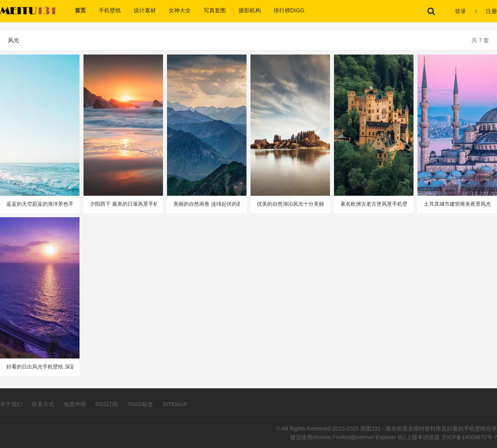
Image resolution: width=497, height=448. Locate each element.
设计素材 (145, 10)
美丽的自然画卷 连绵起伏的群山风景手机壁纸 (207, 204)
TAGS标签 (140, 404)
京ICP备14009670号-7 (469, 437)
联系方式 (43, 404)
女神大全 (180, 10)
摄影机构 (250, 10)
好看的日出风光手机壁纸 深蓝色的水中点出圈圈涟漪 (40, 367)
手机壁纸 (110, 10)
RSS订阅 (107, 404)
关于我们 (11, 404)
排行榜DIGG (289, 10)
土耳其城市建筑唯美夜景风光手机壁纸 (457, 204)
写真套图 (215, 10)
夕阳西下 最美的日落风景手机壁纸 (123, 204)
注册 (491, 11)
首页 (80, 10)
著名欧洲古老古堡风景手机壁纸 (374, 204)
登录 (460, 11)
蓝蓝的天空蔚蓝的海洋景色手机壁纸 (40, 204)
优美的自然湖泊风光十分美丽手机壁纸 (290, 204)
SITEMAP (175, 404)
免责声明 (75, 404)
